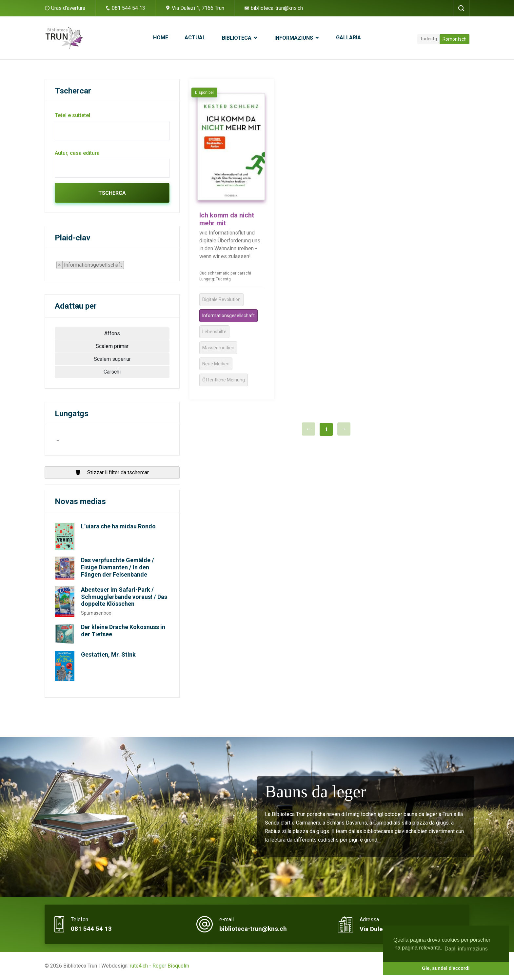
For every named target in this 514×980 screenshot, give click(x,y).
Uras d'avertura (68, 8)
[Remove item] (60, 265)
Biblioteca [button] (237, 38)
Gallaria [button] (348, 38)
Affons (112, 333)
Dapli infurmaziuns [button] (466, 949)
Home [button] (161, 38)
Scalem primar (112, 346)
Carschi (112, 372)
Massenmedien (218, 348)
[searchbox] (128, 266)
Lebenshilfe (214, 332)
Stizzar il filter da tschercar (112, 472)
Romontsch (455, 39)
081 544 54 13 (125, 8)
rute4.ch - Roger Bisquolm (159, 966)
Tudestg (428, 39)
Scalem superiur (112, 359)
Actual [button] (195, 38)
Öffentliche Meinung (224, 380)
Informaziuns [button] (294, 38)
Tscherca (112, 193)
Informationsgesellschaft (228, 316)
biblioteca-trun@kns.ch (274, 8)
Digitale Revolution (221, 299)
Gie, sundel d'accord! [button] (446, 968)
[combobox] (93, 265)
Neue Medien (216, 364)
